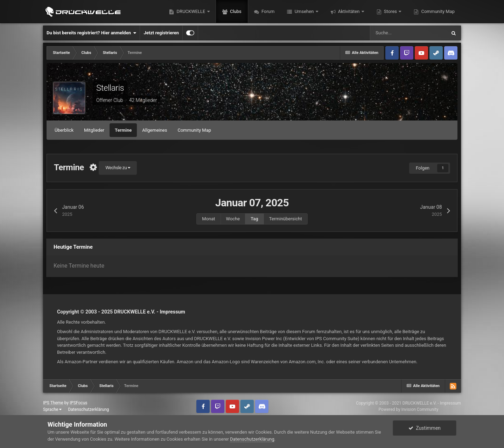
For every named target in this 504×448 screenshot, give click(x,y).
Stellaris (110, 88)
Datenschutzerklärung (88, 409)
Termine (123, 130)
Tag (254, 219)
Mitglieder (94, 130)
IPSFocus (78, 403)
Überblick (64, 130)
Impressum (172, 312)
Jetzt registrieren (161, 33)
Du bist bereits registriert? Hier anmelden (91, 33)
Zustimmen (425, 428)
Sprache (52, 409)
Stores (391, 11)
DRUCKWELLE (191, 11)
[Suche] (408, 33)
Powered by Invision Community (409, 409)
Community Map (437, 11)
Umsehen (304, 11)
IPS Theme (53, 403)
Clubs (235, 11)
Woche (233, 219)
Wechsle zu (118, 168)
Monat (208, 219)
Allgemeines (155, 130)
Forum (268, 11)
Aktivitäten (349, 11)
